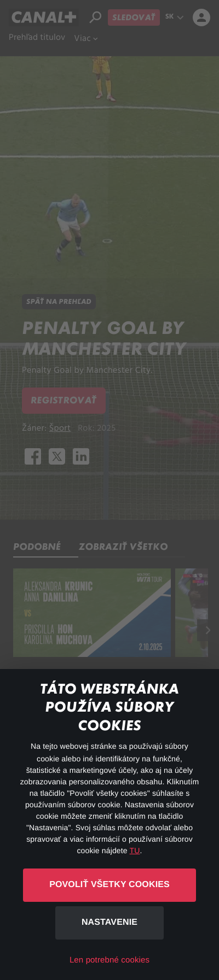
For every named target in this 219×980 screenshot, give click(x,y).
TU (135, 850)
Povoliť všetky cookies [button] (109, 885)
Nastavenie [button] (109, 922)
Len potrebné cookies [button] (109, 960)
